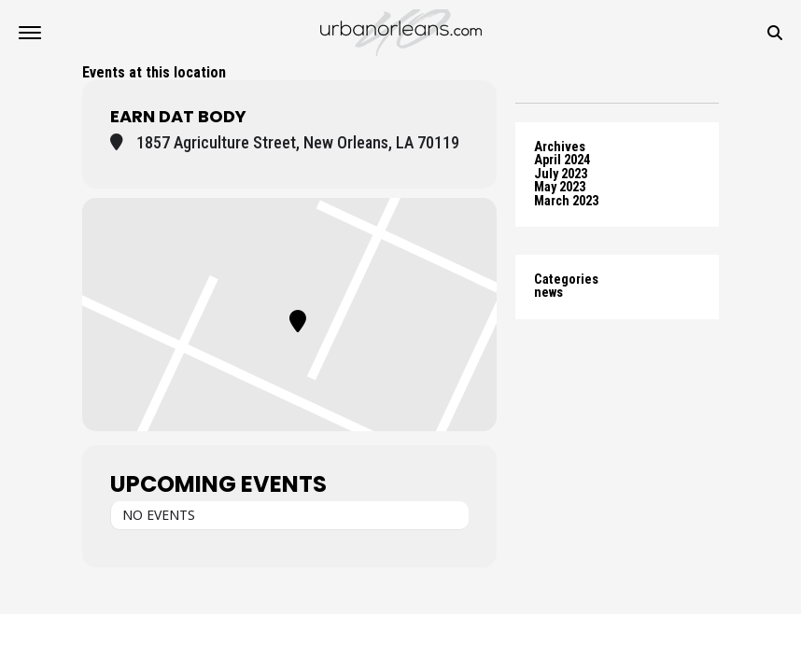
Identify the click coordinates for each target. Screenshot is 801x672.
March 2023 (566, 201)
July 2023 (561, 174)
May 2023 (560, 187)
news (548, 293)
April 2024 (562, 160)
